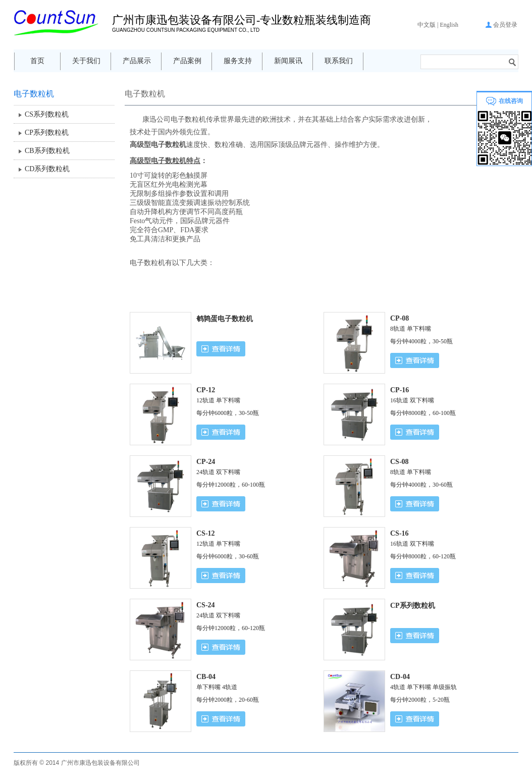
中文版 (427, 25)
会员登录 (505, 25)
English (449, 25)
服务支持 (238, 61)
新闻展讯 (288, 61)
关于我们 (86, 61)
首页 (37, 61)
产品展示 (137, 61)
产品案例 (187, 61)
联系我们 (339, 61)
